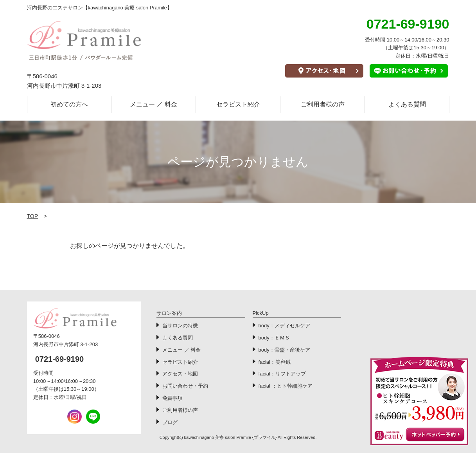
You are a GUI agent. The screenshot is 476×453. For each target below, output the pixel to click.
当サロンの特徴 (180, 326)
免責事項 (172, 398)
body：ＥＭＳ (274, 338)
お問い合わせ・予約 (185, 386)
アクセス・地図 (180, 374)
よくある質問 (407, 104)
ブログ (170, 422)
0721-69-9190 (60, 359)
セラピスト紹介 (238, 104)
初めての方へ (69, 104)
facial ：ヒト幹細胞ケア (286, 386)
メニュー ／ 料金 (154, 104)
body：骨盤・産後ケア (284, 350)
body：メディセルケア (284, 326)
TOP (33, 216)
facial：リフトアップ (282, 374)
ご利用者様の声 (323, 104)
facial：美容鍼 (275, 362)
